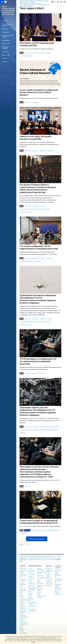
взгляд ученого (39, 209)
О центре (5, 21)
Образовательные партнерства (33, 603)
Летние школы (6, 44)
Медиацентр (49, 582)
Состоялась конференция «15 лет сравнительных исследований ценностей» (39, 247)
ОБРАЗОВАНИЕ (33, 566)
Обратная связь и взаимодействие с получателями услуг (32, 609)
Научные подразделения (41, 569)
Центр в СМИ (6, 55)
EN (55, 2)
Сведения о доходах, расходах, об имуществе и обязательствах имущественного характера (24, 608)
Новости (51, 560)
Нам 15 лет (5, 29)
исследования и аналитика (27, 209)
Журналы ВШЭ (50, 584)
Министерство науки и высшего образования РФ (58, 573)
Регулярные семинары (5, 48)
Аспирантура (31, 586)
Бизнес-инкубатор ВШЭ (31, 599)
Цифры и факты (23, 568)
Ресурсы (4, 58)
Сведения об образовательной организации (24, 617)
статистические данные (26, 56)
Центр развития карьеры (31, 593)
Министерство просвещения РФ (58, 580)
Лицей (30, 568)
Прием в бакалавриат (31, 577)
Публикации (5, 52)
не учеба (35, 53)
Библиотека (49, 568)
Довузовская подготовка (32, 571)
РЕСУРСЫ (49, 566)
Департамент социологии (49, 558)
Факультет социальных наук (35, 558)
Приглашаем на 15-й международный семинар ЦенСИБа (37, 44)
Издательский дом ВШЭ (49, 571)
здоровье (36, 430)
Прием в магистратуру (32, 583)
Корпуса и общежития (22, 584)
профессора (35, 151)
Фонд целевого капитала (22, 596)
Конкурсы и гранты (40, 590)
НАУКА (39, 566)
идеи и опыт (28, 53)
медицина (23, 433)
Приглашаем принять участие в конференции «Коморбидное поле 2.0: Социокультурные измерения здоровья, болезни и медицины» (38, 411)
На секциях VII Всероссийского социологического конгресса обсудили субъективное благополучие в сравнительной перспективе (38, 188)
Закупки (21, 587)
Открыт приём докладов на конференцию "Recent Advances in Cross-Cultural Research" (39, 92)
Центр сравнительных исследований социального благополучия (40, 559)
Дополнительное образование (33, 589)
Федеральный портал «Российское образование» (58, 586)
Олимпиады (31, 574)
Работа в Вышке (23, 633)
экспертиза (48, 53)
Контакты (5, 62)
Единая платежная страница (22, 629)
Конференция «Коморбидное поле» (49, 430)
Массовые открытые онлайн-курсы (58, 593)
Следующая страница (37, 539)
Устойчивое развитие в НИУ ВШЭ (23, 576)
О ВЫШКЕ (22, 566)
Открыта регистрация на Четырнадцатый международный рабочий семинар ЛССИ (39, 522)
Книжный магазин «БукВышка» (49, 576)
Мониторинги (40, 576)
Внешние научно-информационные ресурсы (41, 595)
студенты (43, 258)
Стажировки (6, 32)
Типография (49, 579)
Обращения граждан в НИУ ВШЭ (23, 591)
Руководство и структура (23, 571)
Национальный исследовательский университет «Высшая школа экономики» (38, 556)
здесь (34, 638)
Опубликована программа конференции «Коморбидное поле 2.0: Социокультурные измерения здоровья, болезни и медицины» (38, 299)
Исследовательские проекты (8, 36)
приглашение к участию (26, 430)
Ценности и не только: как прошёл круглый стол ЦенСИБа (36, 138)
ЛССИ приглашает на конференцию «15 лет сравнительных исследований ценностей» (38, 361)
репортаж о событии (25, 212)
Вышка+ (30, 580)
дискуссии (41, 53)
